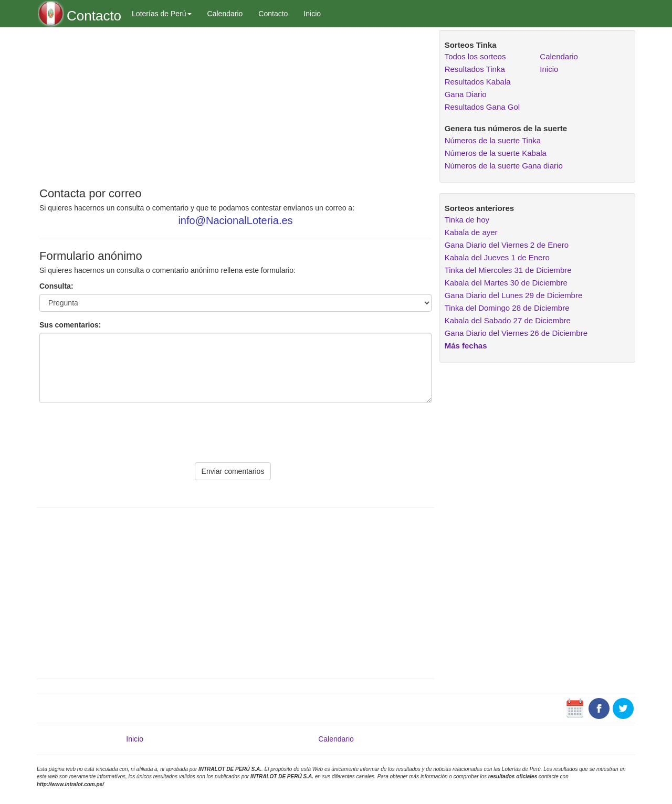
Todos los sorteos (475, 56)
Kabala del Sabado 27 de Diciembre (508, 320)
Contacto (273, 14)
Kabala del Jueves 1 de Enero (497, 257)
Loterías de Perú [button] (162, 14)
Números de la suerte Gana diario (504, 166)
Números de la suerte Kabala (496, 153)
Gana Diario (466, 94)
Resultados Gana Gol (482, 107)
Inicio (312, 14)
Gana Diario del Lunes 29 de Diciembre (514, 295)
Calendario (225, 14)
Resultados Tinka (475, 69)
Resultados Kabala (478, 82)
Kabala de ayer (471, 232)
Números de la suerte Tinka (493, 140)
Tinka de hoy (467, 220)
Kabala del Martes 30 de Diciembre (506, 283)
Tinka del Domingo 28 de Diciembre (507, 308)
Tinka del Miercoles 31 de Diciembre (508, 270)
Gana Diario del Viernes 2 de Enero (507, 245)
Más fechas (466, 346)
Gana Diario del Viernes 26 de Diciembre (516, 333)
